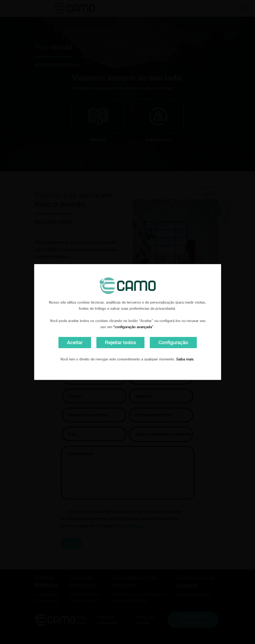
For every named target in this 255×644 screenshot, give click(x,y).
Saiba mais (185, 359)
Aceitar (75, 342)
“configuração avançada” (133, 327)
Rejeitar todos (120, 342)
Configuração (173, 342)
